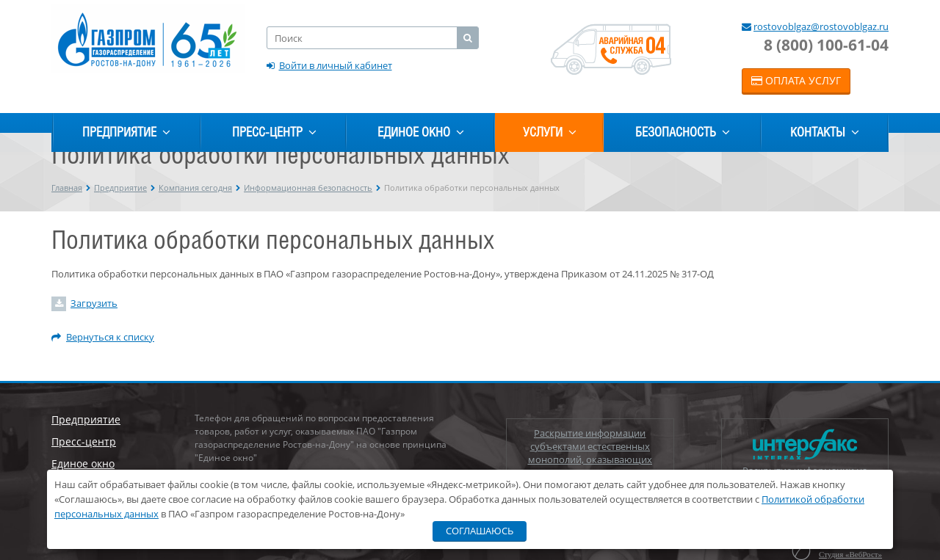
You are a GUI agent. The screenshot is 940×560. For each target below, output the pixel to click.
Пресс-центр (274, 132)
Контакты (825, 132)
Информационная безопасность (308, 188)
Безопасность (683, 132)
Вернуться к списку (103, 337)
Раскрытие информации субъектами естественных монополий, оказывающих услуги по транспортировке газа (590, 453)
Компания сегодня (195, 188)
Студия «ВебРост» (850, 554)
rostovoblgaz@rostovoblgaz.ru (821, 26)
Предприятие (126, 132)
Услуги (550, 132)
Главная (67, 188)
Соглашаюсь (480, 531)
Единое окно (421, 132)
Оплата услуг (796, 80)
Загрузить (94, 303)
